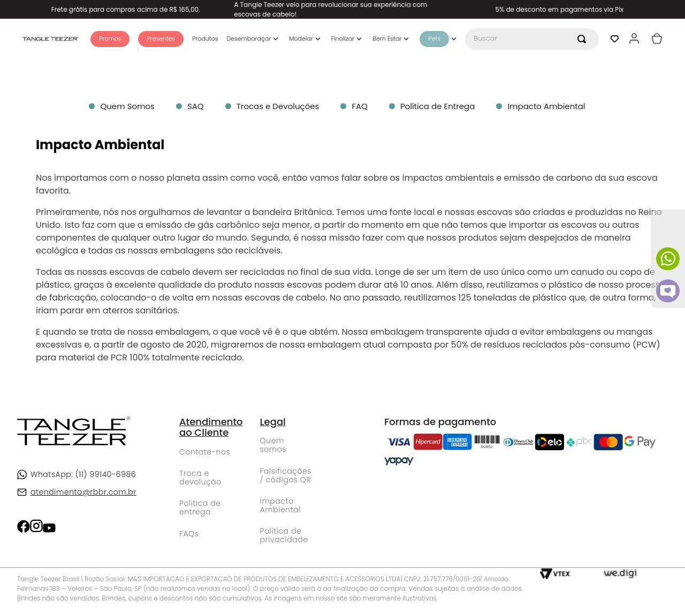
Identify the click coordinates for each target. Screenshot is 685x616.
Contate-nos (205, 452)
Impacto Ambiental (280, 505)
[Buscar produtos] (584, 39)
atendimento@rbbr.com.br (83, 492)
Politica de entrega (200, 507)
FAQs (189, 534)
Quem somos (273, 445)
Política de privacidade (284, 535)
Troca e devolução (200, 478)
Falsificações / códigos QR (286, 475)
